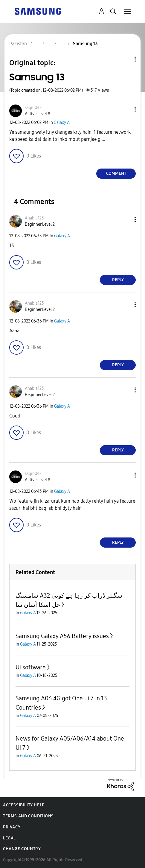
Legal (9, 838)
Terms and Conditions (28, 816)
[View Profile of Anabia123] (34, 218)
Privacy (12, 827)
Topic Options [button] (125, 59)
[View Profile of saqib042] (33, 108)
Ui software (31, 667)
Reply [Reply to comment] (118, 280)
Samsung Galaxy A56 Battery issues (62, 636)
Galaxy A (62, 123)
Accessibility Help (24, 805)
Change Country (22, 849)
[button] (125, 109)
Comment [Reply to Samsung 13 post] (116, 173)
